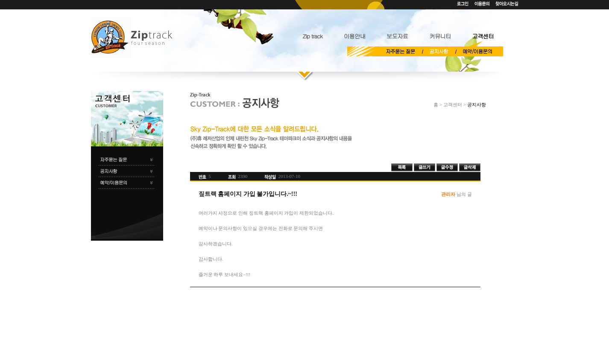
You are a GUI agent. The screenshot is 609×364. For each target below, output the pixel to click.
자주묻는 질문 (400, 51)
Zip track (312, 36)
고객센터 (483, 36)
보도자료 (397, 36)
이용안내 (354, 36)
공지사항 (439, 51)
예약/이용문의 (477, 51)
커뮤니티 (440, 36)
